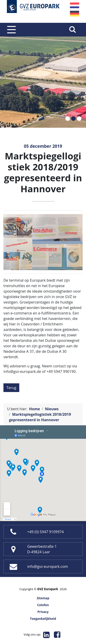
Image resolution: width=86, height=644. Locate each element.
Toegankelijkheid (43, 619)
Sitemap (43, 598)
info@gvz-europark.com (48, 566)
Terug (11, 388)
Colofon (43, 605)
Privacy (43, 612)
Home (35, 409)
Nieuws (52, 409)
